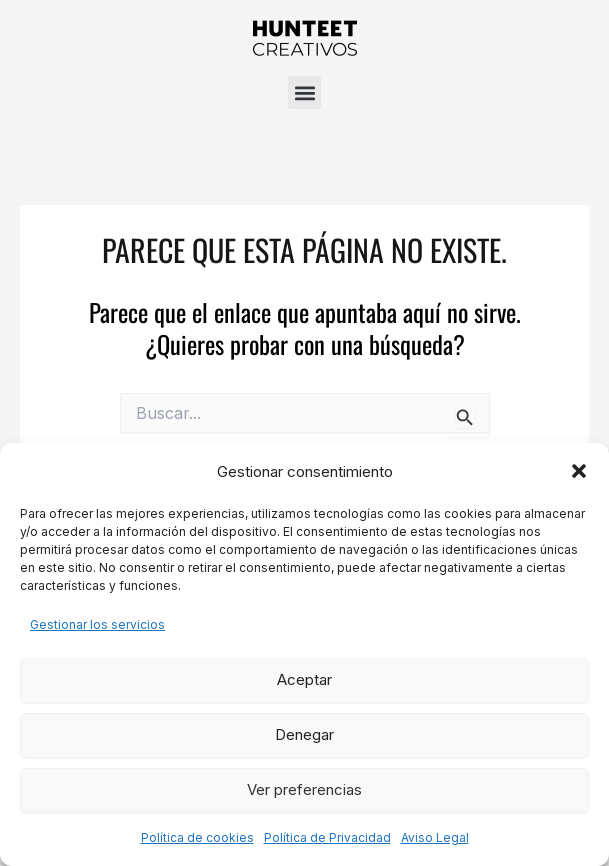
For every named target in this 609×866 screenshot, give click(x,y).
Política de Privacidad (327, 837)
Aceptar (304, 679)
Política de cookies (197, 837)
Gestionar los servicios (97, 624)
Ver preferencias (304, 789)
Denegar (304, 734)
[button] (579, 471)
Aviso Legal (435, 837)
